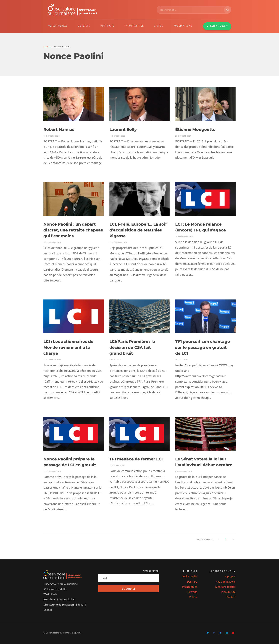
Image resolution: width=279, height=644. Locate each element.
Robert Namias (59, 130)
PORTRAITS (108, 26)
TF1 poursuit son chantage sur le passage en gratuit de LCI (203, 347)
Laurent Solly (123, 130)
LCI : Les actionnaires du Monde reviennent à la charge (68, 347)
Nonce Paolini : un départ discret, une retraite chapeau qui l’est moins (73, 230)
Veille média (190, 576)
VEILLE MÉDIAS (58, 26)
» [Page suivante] (233, 539)
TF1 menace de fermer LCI (136, 459)
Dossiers (192, 582)
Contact (231, 597)
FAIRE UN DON (217, 26)
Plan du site (228, 592)
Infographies (190, 587)
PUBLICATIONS (183, 26)
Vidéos (193, 597)
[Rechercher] (228, 10)
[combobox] (190, 10)
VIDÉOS (159, 26)
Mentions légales (225, 587)
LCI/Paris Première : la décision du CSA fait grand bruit (132, 347)
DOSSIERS (84, 26)
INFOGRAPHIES (134, 26)
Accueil (48, 47)
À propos (230, 576)
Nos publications (226, 582)
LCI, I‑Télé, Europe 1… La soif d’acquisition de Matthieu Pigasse (138, 230)
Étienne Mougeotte (195, 130)
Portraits (192, 592)
